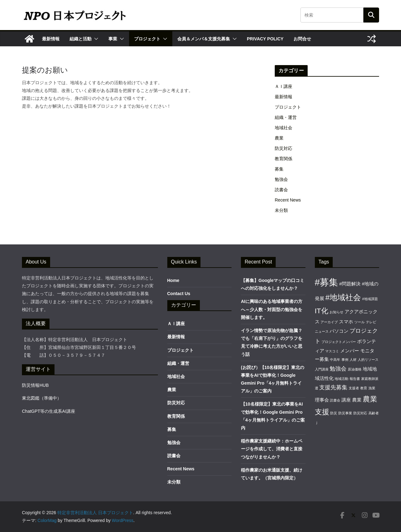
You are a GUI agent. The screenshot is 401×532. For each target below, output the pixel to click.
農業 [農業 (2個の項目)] (357, 400)
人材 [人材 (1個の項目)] (353, 360)
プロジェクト (147, 39)
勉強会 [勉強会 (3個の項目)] (338, 368)
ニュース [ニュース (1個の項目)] (322, 331)
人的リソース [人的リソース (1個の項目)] (368, 360)
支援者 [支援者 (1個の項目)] (354, 388)
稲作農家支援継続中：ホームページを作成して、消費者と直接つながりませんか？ (272, 449)
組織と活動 (81, 39)
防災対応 (284, 148)
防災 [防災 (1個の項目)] (334, 413)
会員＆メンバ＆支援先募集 (204, 39)
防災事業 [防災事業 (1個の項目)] (345, 413)
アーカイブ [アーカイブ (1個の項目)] (329, 322)
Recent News (288, 200)
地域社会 (284, 128)
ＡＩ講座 (284, 86)
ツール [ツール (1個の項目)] (359, 322)
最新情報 (51, 39)
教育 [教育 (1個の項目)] (364, 388)
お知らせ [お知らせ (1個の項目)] (336, 312)
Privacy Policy (265, 39)
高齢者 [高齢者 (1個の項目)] (374, 413)
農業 (279, 138)
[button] (95, 39)
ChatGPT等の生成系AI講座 (49, 411)
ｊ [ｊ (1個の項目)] (317, 422)
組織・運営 (286, 117)
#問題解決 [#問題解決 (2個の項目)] (350, 284)
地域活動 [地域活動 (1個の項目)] (341, 379)
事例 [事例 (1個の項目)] (345, 360)
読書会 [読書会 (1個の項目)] (335, 400)
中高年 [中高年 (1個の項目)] (335, 360)
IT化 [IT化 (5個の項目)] (322, 311)
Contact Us (179, 294)
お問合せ (302, 39)
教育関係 (284, 159)
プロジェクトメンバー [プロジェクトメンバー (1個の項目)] (339, 342)
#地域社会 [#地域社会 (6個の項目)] (343, 297)
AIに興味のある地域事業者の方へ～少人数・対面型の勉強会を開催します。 (272, 309)
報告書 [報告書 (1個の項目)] (355, 379)
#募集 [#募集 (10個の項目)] (326, 282)
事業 (113, 39)
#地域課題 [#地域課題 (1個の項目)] (370, 299)
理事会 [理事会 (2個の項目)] (322, 400)
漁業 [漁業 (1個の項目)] (372, 388)
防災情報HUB (35, 385)
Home (173, 280)
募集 (279, 169)
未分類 (281, 210)
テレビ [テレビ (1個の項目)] (371, 322)
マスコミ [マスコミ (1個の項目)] (332, 351)
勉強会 (281, 179)
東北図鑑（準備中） (42, 398)
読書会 (281, 190)
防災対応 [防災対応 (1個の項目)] (360, 413)
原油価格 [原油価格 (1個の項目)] (355, 369)
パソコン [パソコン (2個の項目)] (339, 331)
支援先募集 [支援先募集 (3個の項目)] (333, 387)
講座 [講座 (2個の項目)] (346, 400)
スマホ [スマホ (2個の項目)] (346, 322)
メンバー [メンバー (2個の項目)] (350, 351)
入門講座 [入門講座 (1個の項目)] (322, 369)
